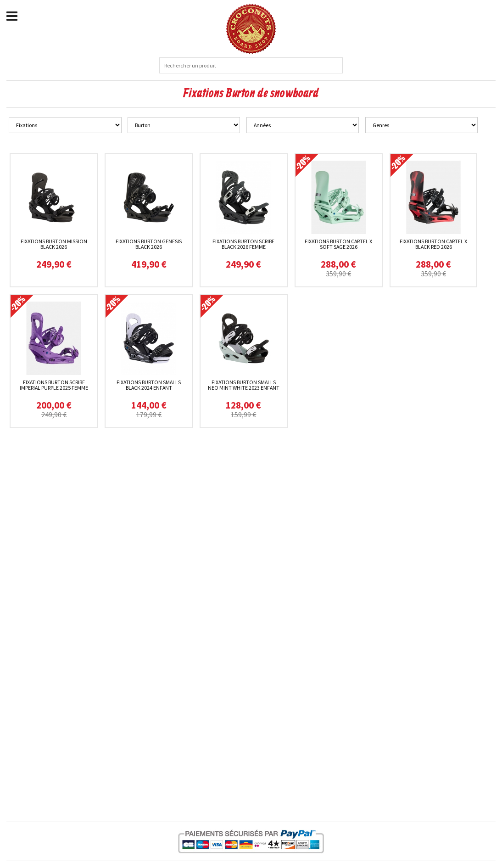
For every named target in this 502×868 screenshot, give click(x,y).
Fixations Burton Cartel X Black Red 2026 (433, 244)
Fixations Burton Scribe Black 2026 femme (243, 244)
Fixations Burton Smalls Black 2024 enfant (149, 385)
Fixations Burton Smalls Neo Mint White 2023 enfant (244, 385)
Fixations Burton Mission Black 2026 (54, 244)
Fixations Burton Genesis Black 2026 (149, 244)
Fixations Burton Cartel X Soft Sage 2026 (338, 244)
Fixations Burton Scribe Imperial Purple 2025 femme (54, 385)
